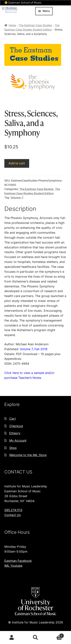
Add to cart (17, 163)
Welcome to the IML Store (28, 455)
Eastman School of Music (25, 3)
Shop (13, 448)
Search (35, 638)
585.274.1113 (13, 510)
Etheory (15, 433)
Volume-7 (17, 197)
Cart (12, 419)
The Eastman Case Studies (35, 25)
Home (12, 25)
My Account (18, 440)
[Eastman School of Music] (6, 3)
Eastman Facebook (18, 561)
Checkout (16, 426)
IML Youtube (13, 566)
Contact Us (12, 515)
